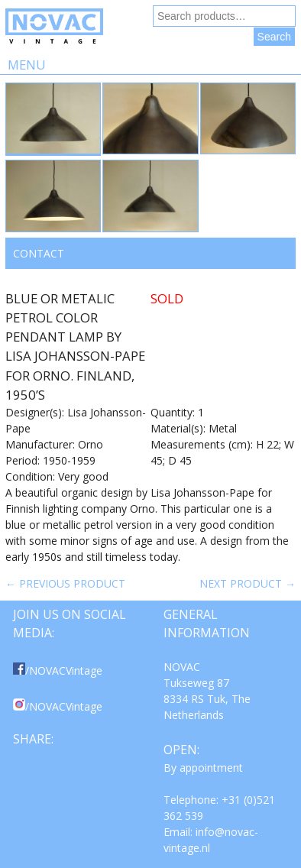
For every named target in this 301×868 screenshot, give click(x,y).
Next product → (248, 583)
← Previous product (65, 583)
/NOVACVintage (58, 670)
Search (274, 37)
